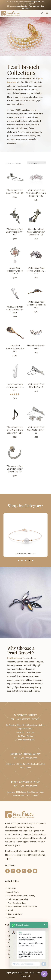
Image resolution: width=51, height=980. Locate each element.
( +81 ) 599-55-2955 (28, 786)
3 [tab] (26, 560)
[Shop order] (37, 163)
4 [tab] (29, 560)
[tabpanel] (25, 535)
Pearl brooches (14, 658)
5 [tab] (33, 560)
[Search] (42, 13)
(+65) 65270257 (23, 719)
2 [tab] (22, 560)
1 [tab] (18, 560)
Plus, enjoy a (26, 7)
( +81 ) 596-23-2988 (28, 758)
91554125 (36, 719)
